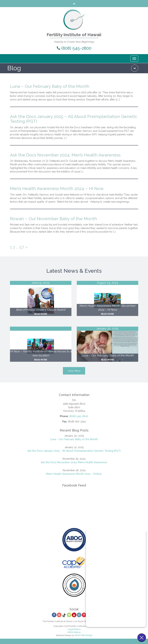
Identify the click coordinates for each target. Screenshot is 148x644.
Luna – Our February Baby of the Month (50, 86)
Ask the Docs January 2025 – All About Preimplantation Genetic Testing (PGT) (74, 119)
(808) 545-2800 (74, 48)
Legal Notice (74, 629)
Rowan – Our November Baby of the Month (54, 219)
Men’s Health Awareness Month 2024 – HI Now (57, 188)
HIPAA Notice (74, 632)
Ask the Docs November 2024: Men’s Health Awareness (65, 155)
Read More (41, 314)
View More (74, 371)
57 (22, 247)
